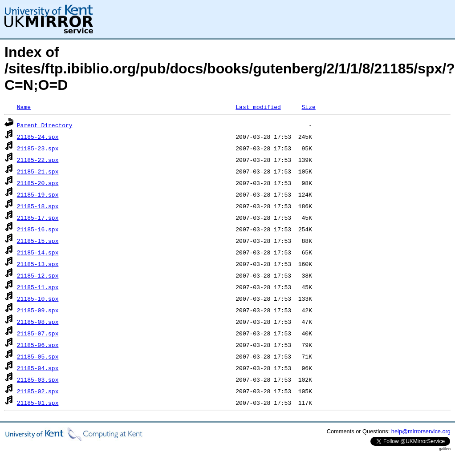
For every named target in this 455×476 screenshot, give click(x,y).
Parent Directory (45, 125)
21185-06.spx (38, 345)
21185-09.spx (38, 310)
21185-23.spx (38, 148)
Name (24, 107)
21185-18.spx (38, 206)
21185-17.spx (38, 218)
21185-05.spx (38, 356)
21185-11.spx (38, 287)
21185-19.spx (38, 194)
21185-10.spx (38, 299)
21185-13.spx (38, 264)
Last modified (258, 107)
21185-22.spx (38, 160)
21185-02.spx (38, 391)
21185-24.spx (38, 137)
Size (308, 107)
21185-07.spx (38, 333)
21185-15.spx (38, 241)
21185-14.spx (38, 252)
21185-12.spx (38, 275)
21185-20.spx (38, 183)
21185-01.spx (38, 403)
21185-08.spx (38, 322)
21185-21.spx (38, 171)
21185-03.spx (38, 379)
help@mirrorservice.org (421, 431)
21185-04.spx (38, 368)
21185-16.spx (38, 229)
